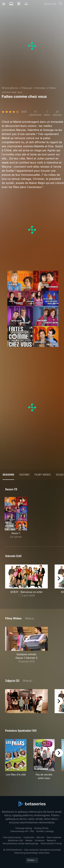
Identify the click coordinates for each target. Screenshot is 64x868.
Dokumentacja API (19, 831)
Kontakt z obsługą (45, 831)
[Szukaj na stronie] (61, 4)
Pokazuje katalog (24, 828)
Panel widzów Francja (51, 843)
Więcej (29, 618)
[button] (26, 701)
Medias (29, 840)
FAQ (32, 831)
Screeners (40, 840)
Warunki (40, 837)
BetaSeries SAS (16, 840)
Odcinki (24, 475)
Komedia (40, 88)
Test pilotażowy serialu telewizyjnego (20, 843)
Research (51, 840)
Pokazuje (27, 88)
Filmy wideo (43, 475)
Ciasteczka (29, 837)
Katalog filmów (41, 828)
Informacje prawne (12, 837)
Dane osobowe (54, 837)
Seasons (8, 475)
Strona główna (10, 88)
